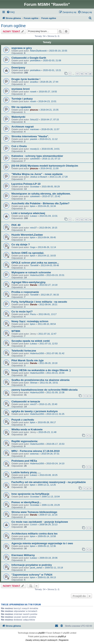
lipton (33, 206)
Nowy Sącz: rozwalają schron (30, 321)
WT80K (16, 331)
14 (90, 220)
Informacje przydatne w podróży (32, 565)
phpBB (41, 633)
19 (86, 74)
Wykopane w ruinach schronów (31, 272)
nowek (33, 92)
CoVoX (33, 524)
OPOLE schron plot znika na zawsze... (35, 263)
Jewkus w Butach (39, 177)
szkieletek (35, 159)
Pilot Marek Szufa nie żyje (28, 360)
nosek (33, 101)
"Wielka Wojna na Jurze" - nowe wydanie (37, 174)
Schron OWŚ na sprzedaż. (28, 253)
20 (90, 74)
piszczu (34, 110)
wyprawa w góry (22, 48)
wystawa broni (21, 89)
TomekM (34, 265)
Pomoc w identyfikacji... (26, 502)
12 (82, 220)
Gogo (33, 247)
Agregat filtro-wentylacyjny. (29, 282)
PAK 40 (16, 225)
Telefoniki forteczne (24, 351)
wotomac (34, 454)
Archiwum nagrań (23, 127)
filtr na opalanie (21, 107)
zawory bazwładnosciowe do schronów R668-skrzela (44, 390)
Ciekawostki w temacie (26, 402)
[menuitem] (11, 12)
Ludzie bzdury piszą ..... (26, 472)
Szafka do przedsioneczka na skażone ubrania (40, 380)
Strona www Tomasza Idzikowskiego (34, 512)
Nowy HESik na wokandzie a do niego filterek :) (41, 370)
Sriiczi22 (34, 120)
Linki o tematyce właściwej (28, 213)
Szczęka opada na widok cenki (31, 341)
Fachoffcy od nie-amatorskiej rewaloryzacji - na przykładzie (49, 482)
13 (86, 220)
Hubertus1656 (37, 275)
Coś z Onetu (19, 146)
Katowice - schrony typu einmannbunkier (37, 156)
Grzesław (35, 187)
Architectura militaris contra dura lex (34, 534)
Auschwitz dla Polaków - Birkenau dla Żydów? (40, 203)
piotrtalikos (35, 60)
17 (77, 74)
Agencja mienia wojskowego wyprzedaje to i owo (42, 543)
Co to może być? (22, 312)
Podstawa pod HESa (24, 461)
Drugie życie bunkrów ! (26, 79)
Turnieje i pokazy (22, 99)
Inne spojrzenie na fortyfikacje (30, 494)
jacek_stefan (36, 568)
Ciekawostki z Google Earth (29, 58)
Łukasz (34, 216)
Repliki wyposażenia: (25, 441)
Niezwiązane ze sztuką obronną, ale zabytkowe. (41, 194)
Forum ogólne (13, 26)
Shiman (34, 383)
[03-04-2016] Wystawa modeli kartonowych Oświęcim (45, 166)
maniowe (34, 129)
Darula (33, 285)
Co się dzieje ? (21, 244)
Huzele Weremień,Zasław (27, 235)
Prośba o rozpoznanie (25, 292)
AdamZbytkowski (38, 51)
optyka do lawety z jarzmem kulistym (35, 411)
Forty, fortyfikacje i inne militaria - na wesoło (39, 302)
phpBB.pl (62, 637)
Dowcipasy (18, 68)
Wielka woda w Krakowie (27, 429)
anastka (34, 82)
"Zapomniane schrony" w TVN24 (32, 575)
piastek (34, 139)
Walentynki (18, 117)
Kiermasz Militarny (23, 555)
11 (77, 220)
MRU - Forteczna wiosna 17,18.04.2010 (35, 451)
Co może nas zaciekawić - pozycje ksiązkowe (40, 522)
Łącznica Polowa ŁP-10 (26, 184)
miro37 (33, 228)
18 (82, 74)
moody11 (35, 149)
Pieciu (33, 314)
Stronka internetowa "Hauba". (30, 136)
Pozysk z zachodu (23, 420)
